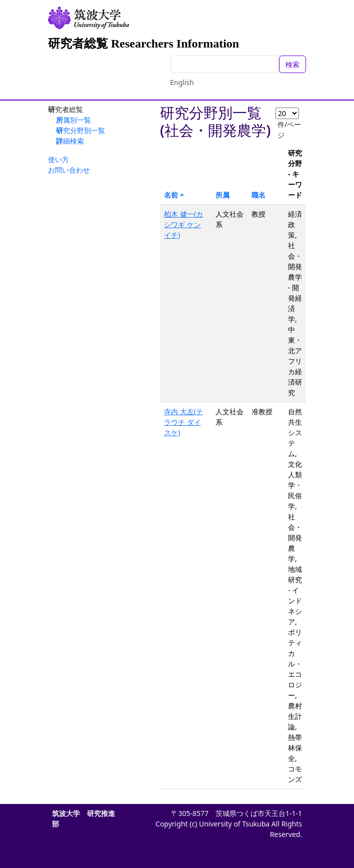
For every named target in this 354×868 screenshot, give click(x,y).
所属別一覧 (73, 120)
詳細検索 (70, 141)
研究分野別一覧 (80, 130)
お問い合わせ (69, 170)
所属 (222, 195)
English (182, 82)
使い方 (58, 159)
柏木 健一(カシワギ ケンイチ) (183, 224)
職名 (258, 195)
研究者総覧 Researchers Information (143, 44)
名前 (171, 195)
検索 (292, 64)
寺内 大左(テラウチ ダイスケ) (183, 422)
